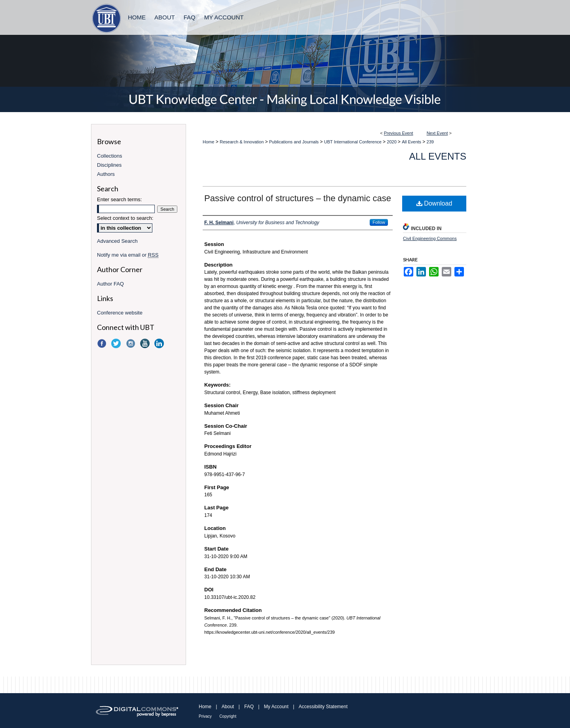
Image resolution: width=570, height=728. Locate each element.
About (228, 707)
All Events (412, 142)
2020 (392, 142)
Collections (110, 156)
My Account (276, 707)
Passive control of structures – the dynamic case (298, 198)
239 (430, 142)
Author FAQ (110, 284)
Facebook (103, 343)
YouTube (146, 343)
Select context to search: (125, 218)
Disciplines (109, 165)
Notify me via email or (128, 255)
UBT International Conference (353, 142)
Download (434, 203)
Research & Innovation (242, 142)
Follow (379, 222)
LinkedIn (160, 343)
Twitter (117, 343)
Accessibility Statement (323, 707)
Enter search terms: (119, 199)
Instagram (131, 343)
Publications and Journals (294, 142)
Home (208, 142)
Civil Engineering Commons (430, 238)
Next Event (437, 133)
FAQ (249, 707)
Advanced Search (117, 241)
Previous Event (399, 133)
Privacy (205, 716)
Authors (106, 174)
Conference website (120, 313)
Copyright (228, 716)
